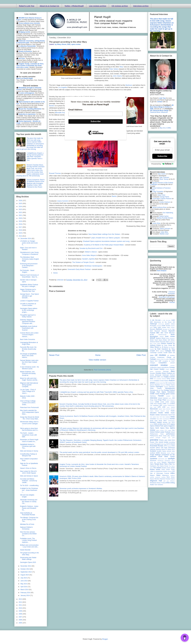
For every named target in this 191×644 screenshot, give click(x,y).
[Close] (126, 97)
